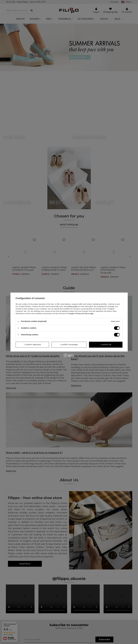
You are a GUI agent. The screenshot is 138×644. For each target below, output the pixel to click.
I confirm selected (32, 345)
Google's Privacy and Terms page (81, 314)
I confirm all (106, 345)
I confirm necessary (69, 345)
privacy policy (72, 306)
